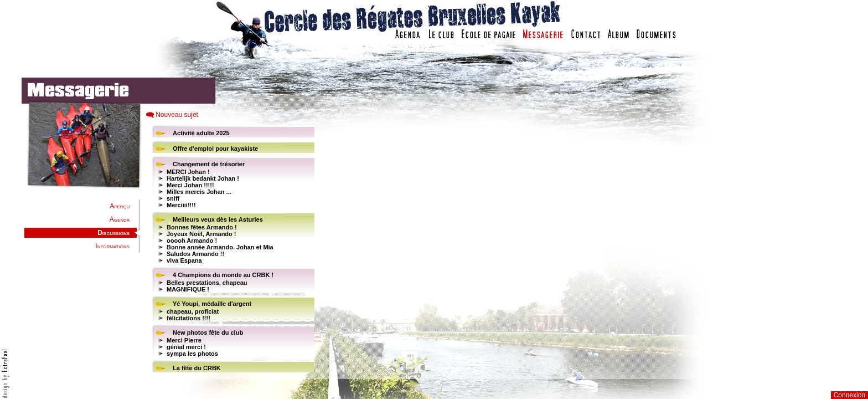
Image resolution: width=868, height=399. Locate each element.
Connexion (849, 395)
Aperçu (120, 206)
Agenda (120, 219)
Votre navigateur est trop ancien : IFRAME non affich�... (580, 249)
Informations (112, 246)
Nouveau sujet (177, 115)
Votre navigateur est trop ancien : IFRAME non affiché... (231, 249)
